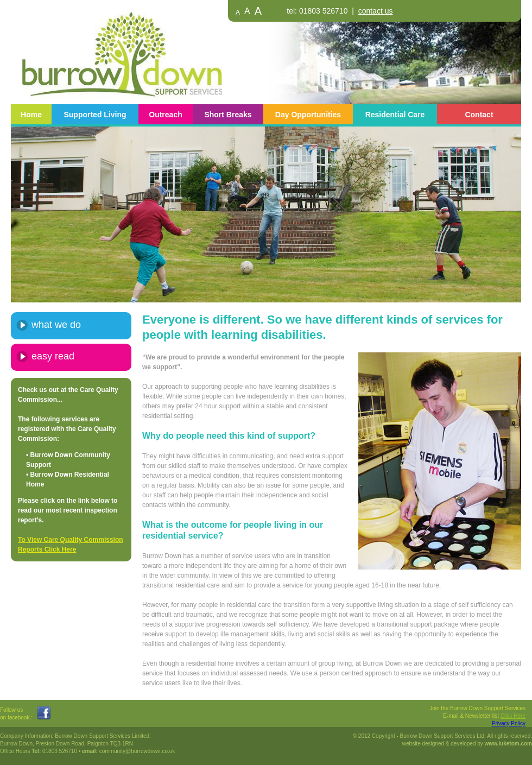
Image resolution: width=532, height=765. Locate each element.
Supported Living (95, 115)
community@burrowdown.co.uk (137, 751)
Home (31, 115)
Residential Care (395, 115)
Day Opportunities (308, 115)
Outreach (165, 115)
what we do (56, 325)
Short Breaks (228, 115)
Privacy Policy (509, 723)
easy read (53, 356)
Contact (479, 115)
